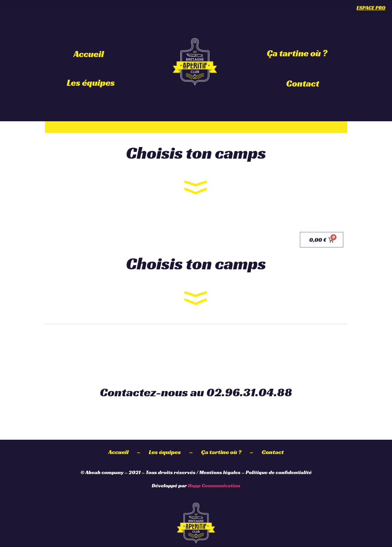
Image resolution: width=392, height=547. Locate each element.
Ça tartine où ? (297, 53)
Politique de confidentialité (279, 472)
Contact (303, 83)
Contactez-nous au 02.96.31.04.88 (196, 392)
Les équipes (91, 83)
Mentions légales (220, 472)
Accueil (89, 54)
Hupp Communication (214, 485)
